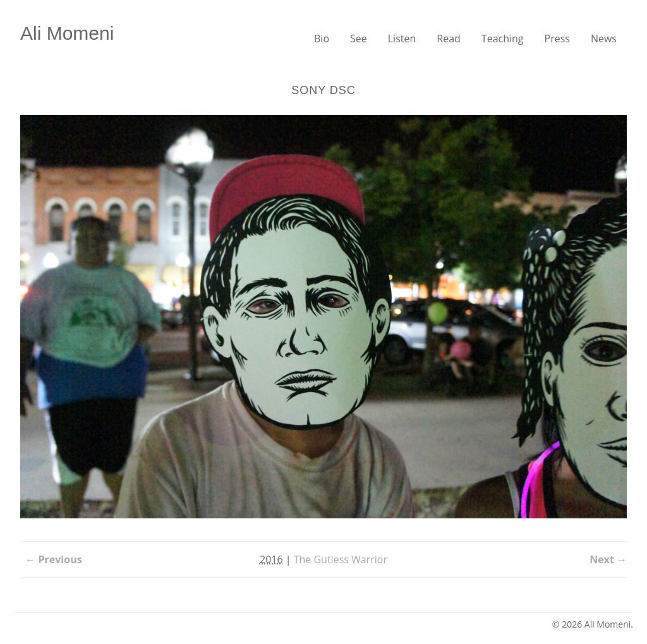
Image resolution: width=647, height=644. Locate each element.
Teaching (503, 39)
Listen (402, 39)
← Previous (53, 559)
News (604, 39)
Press (557, 39)
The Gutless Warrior (341, 559)
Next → (608, 559)
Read (449, 39)
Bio (322, 39)
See (359, 39)
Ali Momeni (67, 33)
